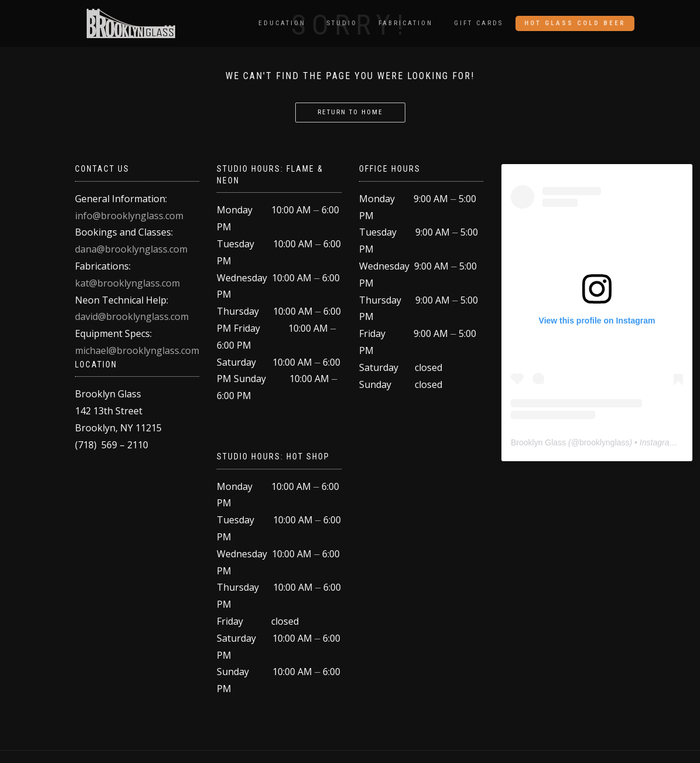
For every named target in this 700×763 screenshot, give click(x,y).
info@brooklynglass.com (129, 216)
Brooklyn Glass (538, 442)
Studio (342, 23)
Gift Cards (479, 23)
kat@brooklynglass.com (127, 283)
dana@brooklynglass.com (131, 249)
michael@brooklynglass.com (137, 350)
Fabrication (406, 23)
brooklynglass (605, 442)
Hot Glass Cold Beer (575, 23)
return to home (350, 112)
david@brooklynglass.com (132, 316)
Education (282, 23)
